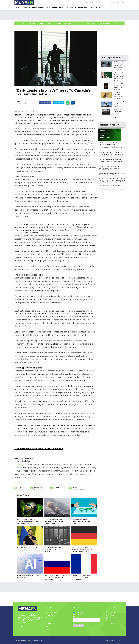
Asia (50, 23)
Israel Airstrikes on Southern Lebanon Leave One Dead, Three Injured (55, 521)
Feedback (49, 630)
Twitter (110, 615)
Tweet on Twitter (58, 103)
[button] (118, 2)
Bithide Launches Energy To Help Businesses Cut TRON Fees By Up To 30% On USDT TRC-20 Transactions (112, 168)
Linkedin (111, 624)
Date (18, 102)
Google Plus (112, 618)
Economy (80, 23)
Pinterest (111, 621)
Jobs (47, 627)
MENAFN (20, 115)
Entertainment (101, 23)
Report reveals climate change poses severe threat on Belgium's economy (28, 521)
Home (18, 7)
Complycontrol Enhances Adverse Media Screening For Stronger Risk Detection (112, 186)
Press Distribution (40, 7)
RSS (109, 627)
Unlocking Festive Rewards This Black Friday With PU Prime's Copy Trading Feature (111, 161)
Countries (83, 7)
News (26, 7)
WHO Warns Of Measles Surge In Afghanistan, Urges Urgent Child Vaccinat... (119, 66)
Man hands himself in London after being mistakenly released (56, 549)
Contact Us (49, 618)
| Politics (68, 23)
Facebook (111, 612)
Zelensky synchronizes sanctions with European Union (81, 521)
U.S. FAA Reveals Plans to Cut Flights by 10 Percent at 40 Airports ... (119, 113)
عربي (112, 2)
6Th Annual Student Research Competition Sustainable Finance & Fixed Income (112, 174)
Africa (59, 23)
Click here (32, 626)
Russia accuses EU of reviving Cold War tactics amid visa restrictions (56, 578)
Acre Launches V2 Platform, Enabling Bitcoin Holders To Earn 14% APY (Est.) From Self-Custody (112, 154)
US (20, 23)
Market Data (57, 7)
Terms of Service (51, 612)
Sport (116, 23)
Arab (41, 23)
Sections (95, 7)
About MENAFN (51, 624)
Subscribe (79, 625)
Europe (32, 23)
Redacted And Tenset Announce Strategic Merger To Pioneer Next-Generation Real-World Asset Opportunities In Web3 (112, 180)
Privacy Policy (50, 615)
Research (71, 7)
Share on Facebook (45, 103)
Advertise (49, 621)
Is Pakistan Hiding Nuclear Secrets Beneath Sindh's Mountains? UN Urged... (119, 77)
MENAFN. (30, 640)
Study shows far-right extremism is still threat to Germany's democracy (82, 549)
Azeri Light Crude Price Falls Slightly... (119, 104)
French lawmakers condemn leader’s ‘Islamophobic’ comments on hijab (83, 578)
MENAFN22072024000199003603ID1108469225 (39, 449)
